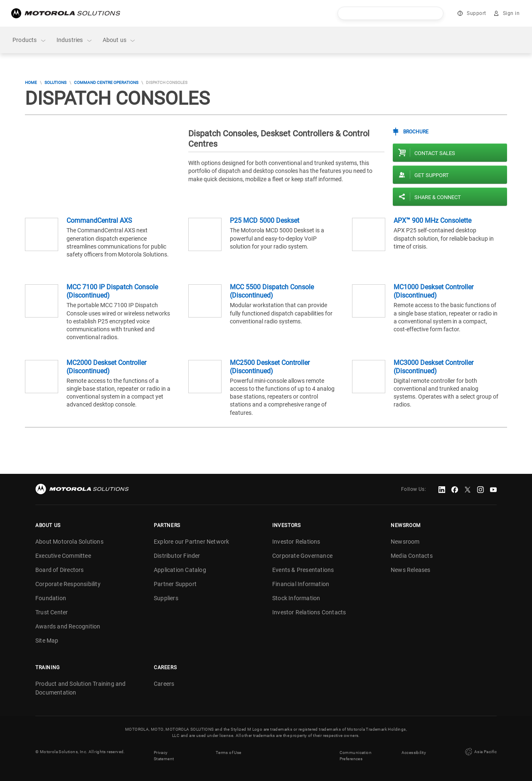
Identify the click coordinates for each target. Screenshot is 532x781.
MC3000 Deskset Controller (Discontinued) (433, 367)
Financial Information (301, 584)
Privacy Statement (164, 755)
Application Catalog (180, 570)
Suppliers (166, 598)
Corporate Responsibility (68, 584)
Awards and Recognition (68, 626)
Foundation (51, 598)
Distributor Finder (177, 556)
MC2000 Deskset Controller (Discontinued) (106, 367)
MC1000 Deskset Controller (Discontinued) (433, 291)
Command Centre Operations (106, 83)
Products (30, 40)
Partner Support (175, 584)
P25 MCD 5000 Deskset (265, 221)
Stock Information (296, 598)
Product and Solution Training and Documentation (81, 688)
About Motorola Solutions (69, 542)
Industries (75, 40)
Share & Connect (438, 197)
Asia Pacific (480, 751)
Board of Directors (60, 570)
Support (477, 13)
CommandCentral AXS (99, 221)
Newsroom (405, 542)
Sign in (511, 13)
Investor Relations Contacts (309, 612)
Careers (164, 684)
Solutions (55, 83)
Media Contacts (412, 556)
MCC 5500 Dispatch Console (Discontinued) (272, 291)
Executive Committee (63, 556)
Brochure (416, 132)
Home (31, 83)
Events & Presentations (303, 570)
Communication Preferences (356, 755)
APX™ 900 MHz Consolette (432, 221)
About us (119, 40)
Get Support (432, 175)
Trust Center (52, 612)
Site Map (47, 641)
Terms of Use (229, 752)
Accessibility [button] (414, 752)
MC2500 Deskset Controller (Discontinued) (270, 367)
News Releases (411, 570)
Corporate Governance (302, 556)
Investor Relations (296, 542)
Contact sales (435, 153)
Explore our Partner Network (191, 542)
